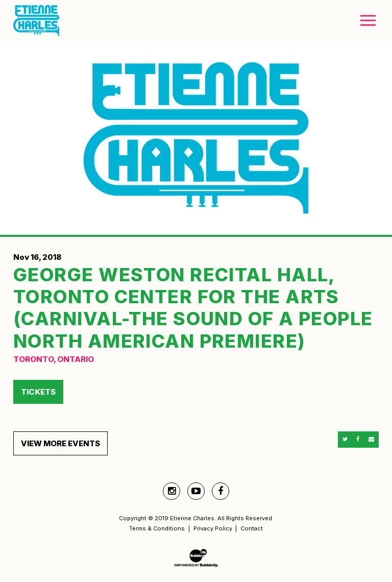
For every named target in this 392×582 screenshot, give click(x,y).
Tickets (38, 392)
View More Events (60, 443)
